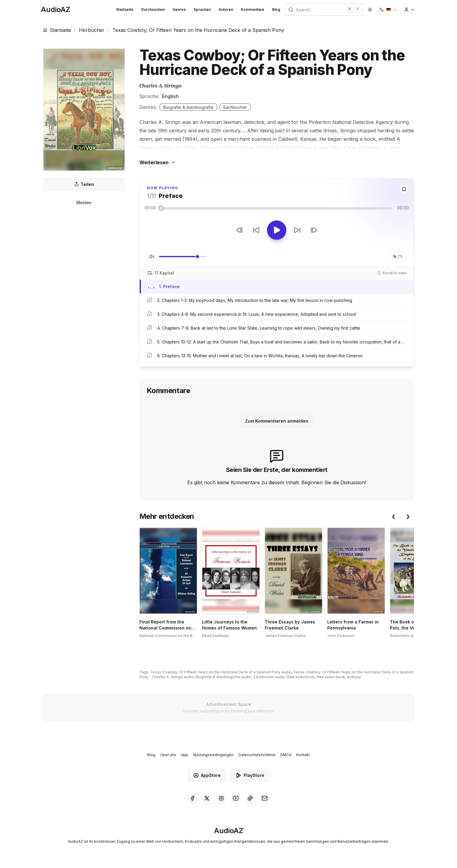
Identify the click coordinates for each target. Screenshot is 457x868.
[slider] (161, 208)
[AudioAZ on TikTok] (250, 798)
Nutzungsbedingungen (213, 755)
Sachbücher (235, 107)
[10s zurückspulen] (256, 230)
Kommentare (253, 9)
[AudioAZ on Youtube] (236, 798)
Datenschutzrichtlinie (257, 755)
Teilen (84, 184)
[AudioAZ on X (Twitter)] (207, 798)
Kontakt (303, 755)
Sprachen (202, 9)
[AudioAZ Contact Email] (265, 798)
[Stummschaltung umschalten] (152, 257)
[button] (388, 10)
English (170, 96)
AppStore (207, 775)
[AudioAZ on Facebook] (192, 798)
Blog (276, 9)
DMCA (286, 755)
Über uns (168, 755)
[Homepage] (56, 10)
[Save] (404, 189)
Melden (84, 203)
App (185, 755)
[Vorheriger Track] (239, 230)
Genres (179, 9)
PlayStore (250, 775)
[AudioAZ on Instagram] (221, 798)
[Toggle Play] (277, 230)
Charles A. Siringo (160, 86)
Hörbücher (92, 30)
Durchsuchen (153, 9)
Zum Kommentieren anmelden (277, 421)
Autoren (226, 9)
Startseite (125, 9)
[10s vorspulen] (297, 230)
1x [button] (398, 257)
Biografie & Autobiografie (188, 107)
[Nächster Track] (314, 230)
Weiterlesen (158, 162)
